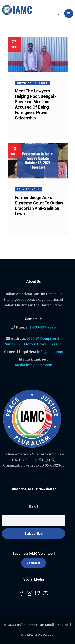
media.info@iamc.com (33, 365)
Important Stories (32, 83)
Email (34, 506)
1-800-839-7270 (42, 327)
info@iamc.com (50, 352)
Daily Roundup (28, 189)
